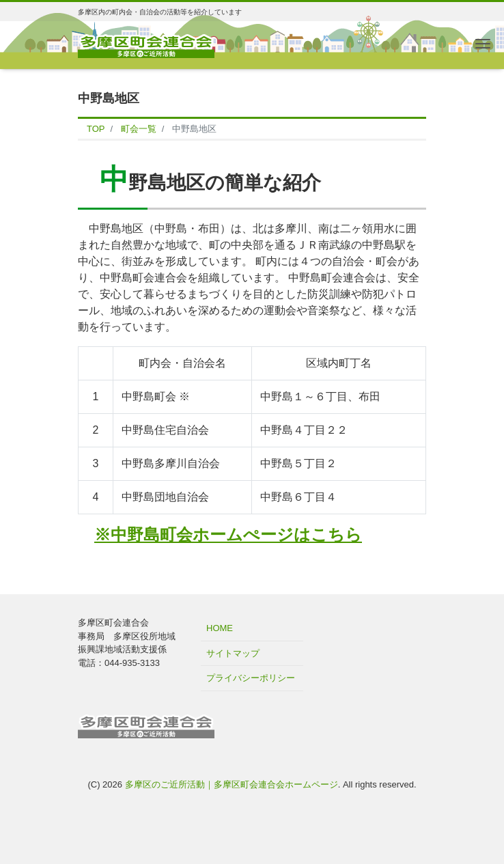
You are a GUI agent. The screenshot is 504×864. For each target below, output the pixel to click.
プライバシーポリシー (251, 678)
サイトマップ (233, 653)
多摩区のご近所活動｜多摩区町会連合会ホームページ (232, 784)
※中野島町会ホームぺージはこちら (228, 534)
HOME (220, 628)
